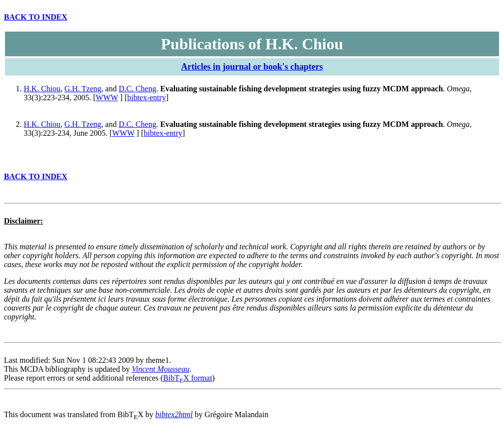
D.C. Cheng (137, 89)
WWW (107, 97)
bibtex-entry (146, 97)
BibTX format (188, 378)
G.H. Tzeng (83, 89)
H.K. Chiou (42, 89)
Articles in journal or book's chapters (252, 67)
